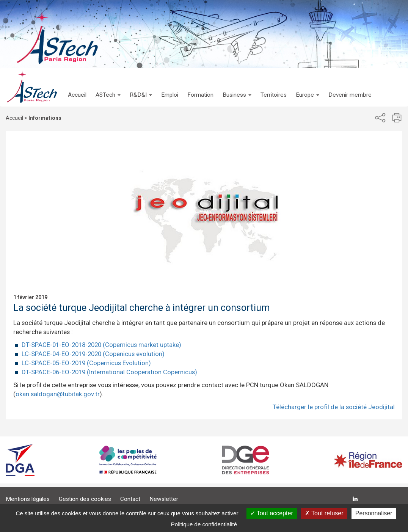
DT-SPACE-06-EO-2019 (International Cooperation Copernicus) (109, 372)
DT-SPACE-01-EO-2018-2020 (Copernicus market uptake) (101, 345)
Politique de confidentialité (204, 524)
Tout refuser (324, 513)
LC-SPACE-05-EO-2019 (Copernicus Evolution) (86, 363)
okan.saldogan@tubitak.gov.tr (58, 394)
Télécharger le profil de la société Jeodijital (334, 407)
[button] (108, 87)
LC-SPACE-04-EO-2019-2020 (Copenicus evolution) (93, 354)
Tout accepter (272, 513)
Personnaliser (374, 513)
